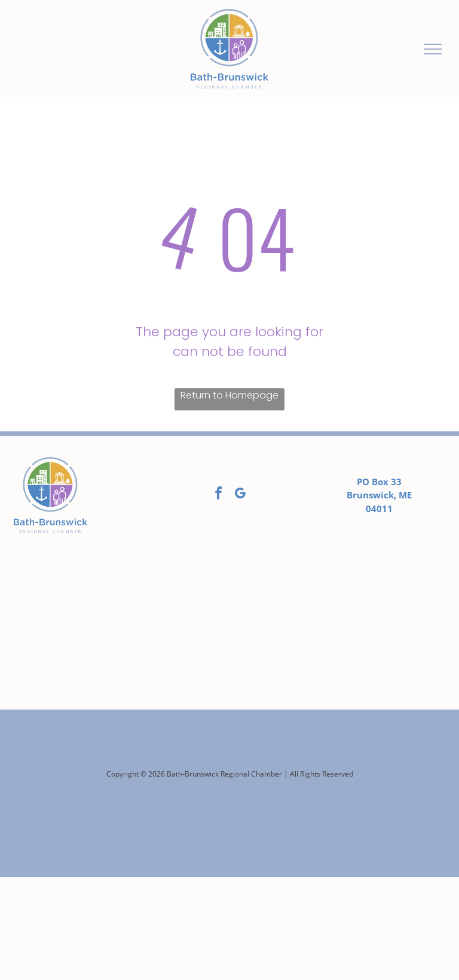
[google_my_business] (240, 495)
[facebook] (219, 495)
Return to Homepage (229, 395)
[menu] (433, 49)
